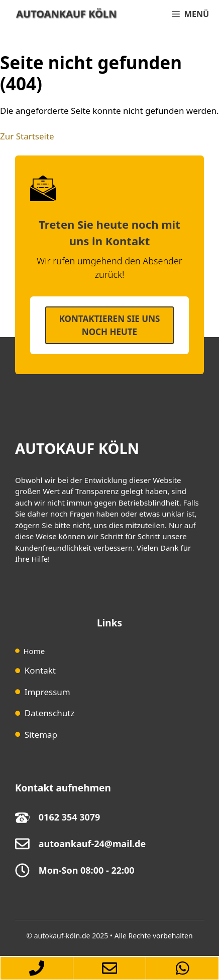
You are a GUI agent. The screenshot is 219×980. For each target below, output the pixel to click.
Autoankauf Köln (66, 14)
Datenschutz (50, 713)
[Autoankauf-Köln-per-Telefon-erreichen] (36, 968)
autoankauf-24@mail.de (92, 844)
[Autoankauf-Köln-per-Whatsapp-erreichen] (183, 968)
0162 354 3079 (70, 817)
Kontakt (40, 670)
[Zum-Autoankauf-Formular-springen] (110, 968)
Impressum (47, 692)
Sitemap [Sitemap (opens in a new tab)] (41, 734)
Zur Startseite (27, 136)
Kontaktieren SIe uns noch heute (110, 325)
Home (34, 651)
